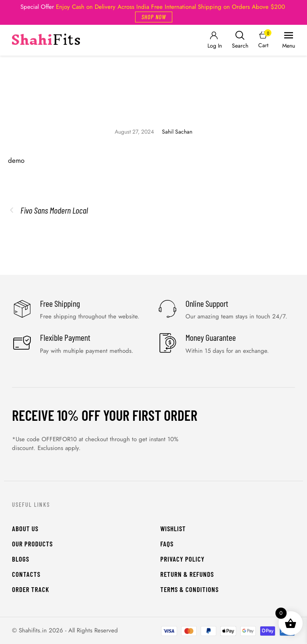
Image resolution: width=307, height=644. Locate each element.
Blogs (21, 559)
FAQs (167, 544)
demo (16, 160)
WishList (173, 528)
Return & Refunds (187, 574)
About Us (25, 528)
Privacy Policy (182, 559)
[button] (154, 17)
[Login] (214, 40)
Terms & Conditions (189, 589)
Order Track (31, 589)
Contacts (26, 574)
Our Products (32, 544)
